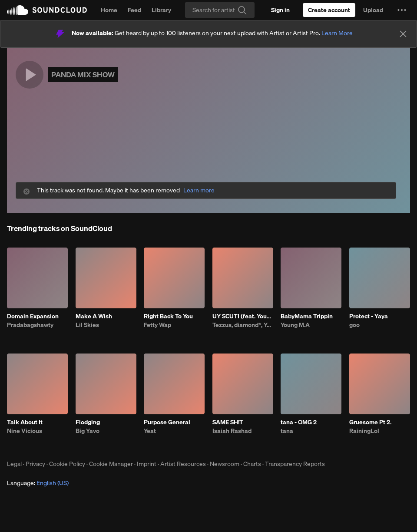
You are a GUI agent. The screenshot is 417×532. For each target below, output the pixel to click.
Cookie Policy (67, 464)
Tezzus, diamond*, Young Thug (243, 325)
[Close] (403, 34)
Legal (14, 464)
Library (161, 10)
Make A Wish (94, 316)
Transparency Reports (295, 464)
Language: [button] (38, 483)
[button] (402, 10)
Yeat (150, 431)
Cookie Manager (111, 464)
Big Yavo (88, 431)
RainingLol (364, 431)
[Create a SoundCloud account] (329, 10)
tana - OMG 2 (299, 422)
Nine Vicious (25, 431)
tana (287, 431)
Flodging (88, 422)
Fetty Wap (157, 325)
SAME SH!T (228, 422)
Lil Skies (87, 325)
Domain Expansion (33, 316)
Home (109, 10)
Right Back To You (168, 316)
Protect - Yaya (369, 316)
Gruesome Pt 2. (370, 422)
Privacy (35, 464)
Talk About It (25, 422)
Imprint (147, 464)
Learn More (337, 33)
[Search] (220, 10)
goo (354, 325)
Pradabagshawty (30, 325)
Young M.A (295, 325)
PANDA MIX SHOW (83, 74)
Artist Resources (183, 464)
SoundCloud (47, 10)
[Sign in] (280, 10)
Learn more (199, 190)
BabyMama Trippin (307, 316)
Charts (252, 464)
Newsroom (225, 464)
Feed (134, 10)
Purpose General (167, 422)
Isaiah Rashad (232, 431)
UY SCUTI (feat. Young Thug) (243, 316)
